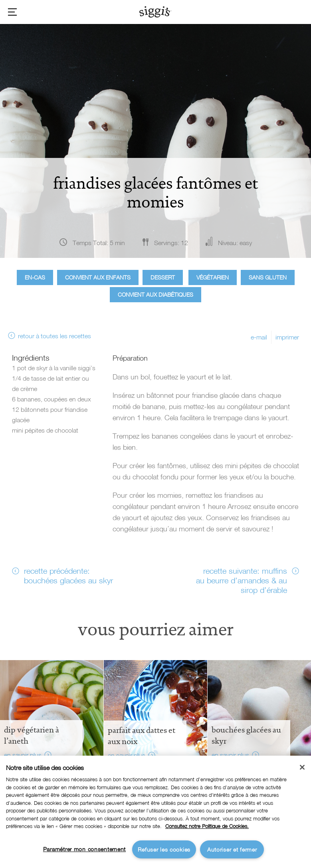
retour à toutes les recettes (54, 336)
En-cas (35, 277)
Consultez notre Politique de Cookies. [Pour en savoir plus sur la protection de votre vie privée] (207, 826)
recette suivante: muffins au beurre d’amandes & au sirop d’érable (242, 580)
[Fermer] (302, 767)
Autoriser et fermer (232, 849)
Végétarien (213, 277)
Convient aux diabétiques (155, 294)
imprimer (287, 337)
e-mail (259, 337)
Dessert (163, 277)
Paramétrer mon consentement (84, 849)
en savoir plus (23, 755)
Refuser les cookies (164, 849)
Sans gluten (268, 277)
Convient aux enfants (98, 277)
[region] (155, 812)
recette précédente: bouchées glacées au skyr (68, 575)
